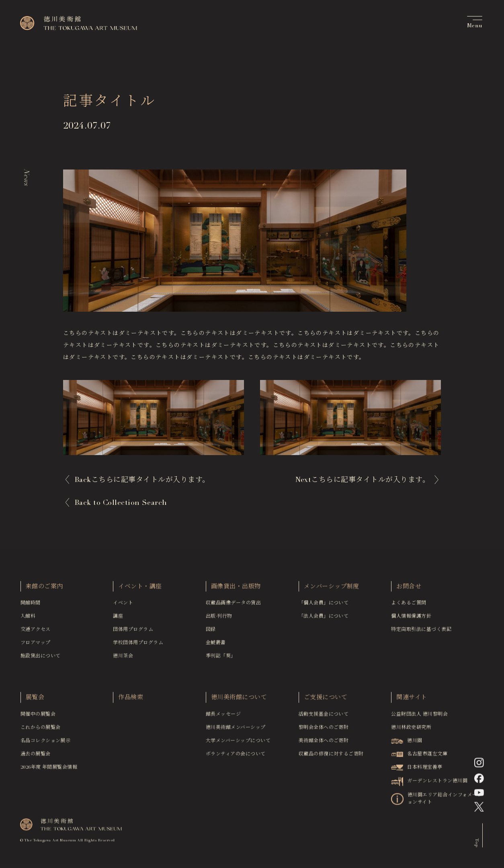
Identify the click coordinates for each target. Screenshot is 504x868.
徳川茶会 (123, 659)
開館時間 (31, 606)
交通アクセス (36, 632)
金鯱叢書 (216, 645)
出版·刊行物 (219, 619)
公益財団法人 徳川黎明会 (419, 717)
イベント (123, 606)
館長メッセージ (223, 717)
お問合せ (409, 589)
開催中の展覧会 (38, 717)
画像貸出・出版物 (236, 589)
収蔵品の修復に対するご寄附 (331, 756)
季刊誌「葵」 (221, 659)
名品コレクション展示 (46, 743)
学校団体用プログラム (138, 645)
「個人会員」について (324, 606)
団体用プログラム (133, 632)
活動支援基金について (324, 717)
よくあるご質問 (409, 606)
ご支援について (326, 700)
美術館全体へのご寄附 (324, 743)
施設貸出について (41, 659)
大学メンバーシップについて (238, 743)
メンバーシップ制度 (332, 589)
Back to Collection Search (121, 503)
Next (362, 480)
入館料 (28, 619)
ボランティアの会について (236, 756)
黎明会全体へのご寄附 (324, 730)
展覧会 (35, 700)
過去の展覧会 (36, 756)
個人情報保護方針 (411, 619)
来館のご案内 (44, 589)
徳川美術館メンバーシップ (236, 730)
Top (477, 845)
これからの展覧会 (41, 730)
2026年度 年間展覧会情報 (49, 770)
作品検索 (131, 700)
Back (142, 480)
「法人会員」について (324, 619)
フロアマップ (36, 645)
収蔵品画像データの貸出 (233, 606)
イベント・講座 (140, 589)
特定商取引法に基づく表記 (421, 632)
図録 (211, 632)
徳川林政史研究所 (411, 730)
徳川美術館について (239, 700)
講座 (118, 619)
